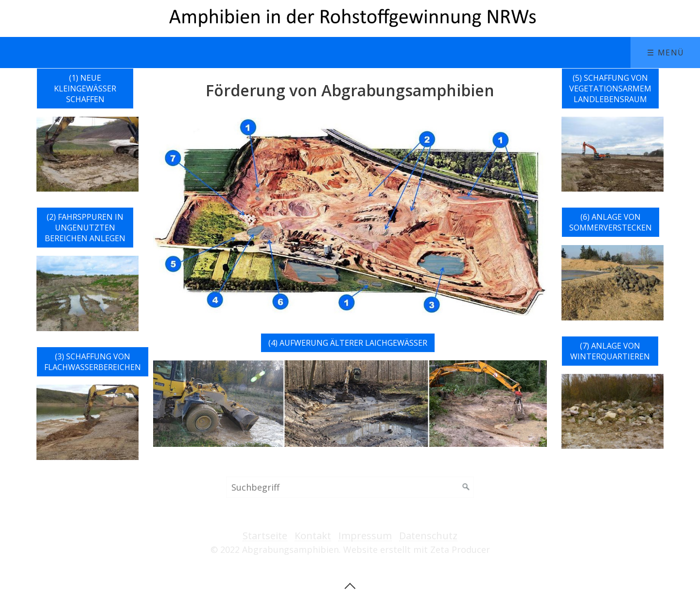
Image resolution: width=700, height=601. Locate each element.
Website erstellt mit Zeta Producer (417, 549)
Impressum (365, 536)
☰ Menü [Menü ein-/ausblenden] (666, 53)
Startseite (265, 536)
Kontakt (313, 536)
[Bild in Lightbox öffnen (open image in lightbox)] (350, 217)
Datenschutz (428, 536)
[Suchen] (466, 487)
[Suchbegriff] (350, 487)
